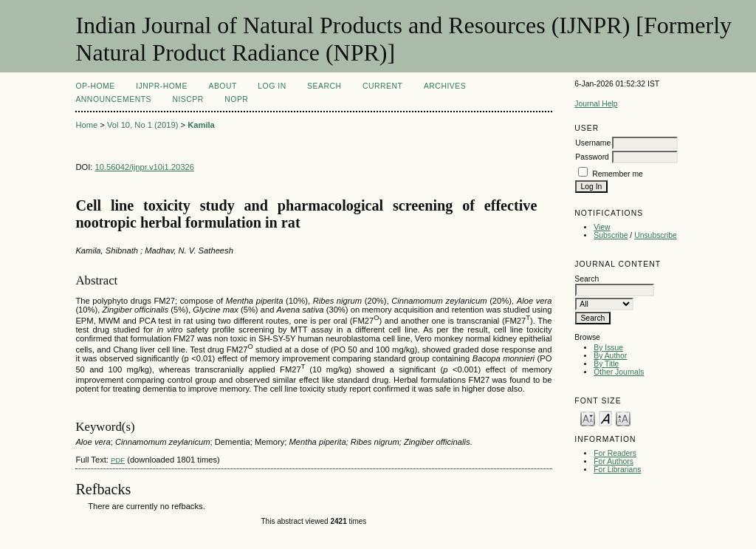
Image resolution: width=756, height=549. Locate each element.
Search (324, 86)
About (222, 86)
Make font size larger (623, 418)
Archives (445, 86)
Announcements (113, 99)
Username (593, 143)
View (602, 227)
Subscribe (611, 235)
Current (382, 86)
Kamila (201, 125)
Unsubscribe (656, 235)
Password (592, 157)
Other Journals (619, 372)
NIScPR (188, 99)
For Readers (615, 453)
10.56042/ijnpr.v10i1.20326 (145, 167)
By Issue (608, 348)
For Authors (614, 461)
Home (86, 125)
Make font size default (605, 418)
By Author (610, 356)
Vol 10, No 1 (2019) (142, 125)
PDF (118, 460)
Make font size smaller (588, 418)
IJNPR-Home (162, 86)
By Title (606, 364)
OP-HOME (95, 86)
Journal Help (596, 104)
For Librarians (617, 470)
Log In (272, 86)
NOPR (236, 99)
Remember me (618, 174)
